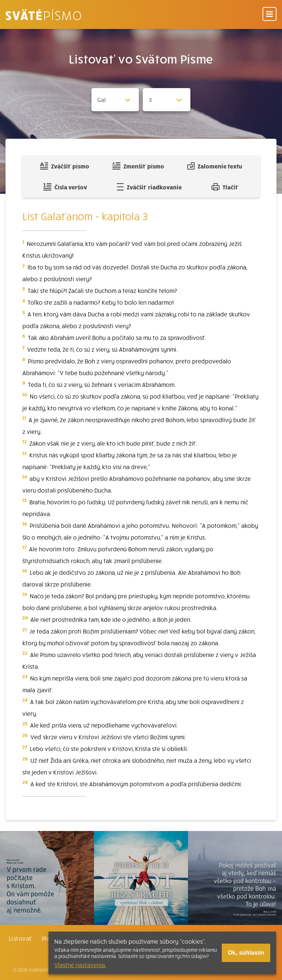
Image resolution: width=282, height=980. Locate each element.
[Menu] (270, 14)
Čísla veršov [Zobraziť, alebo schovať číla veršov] (65, 187)
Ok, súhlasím (246, 953)
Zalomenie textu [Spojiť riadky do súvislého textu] (215, 166)
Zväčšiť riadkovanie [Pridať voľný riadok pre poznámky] (149, 187)
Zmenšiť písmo (138, 166)
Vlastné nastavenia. (80, 965)
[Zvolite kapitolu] (167, 100)
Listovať (21, 938)
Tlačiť (225, 187)
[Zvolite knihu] (115, 100)
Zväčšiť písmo (65, 166)
